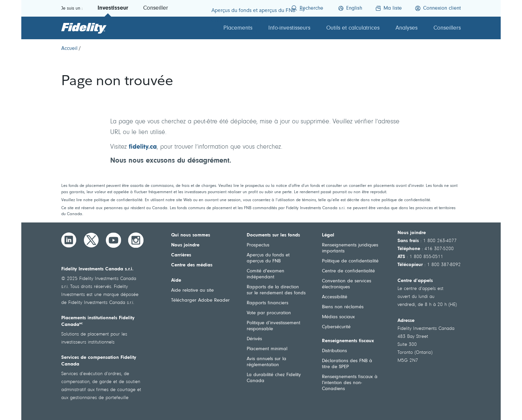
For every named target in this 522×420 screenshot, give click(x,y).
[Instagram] (136, 240)
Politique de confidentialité (350, 261)
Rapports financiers (267, 303)
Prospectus (258, 245)
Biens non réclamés (343, 307)
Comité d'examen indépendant (265, 274)
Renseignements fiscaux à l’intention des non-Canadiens (350, 383)
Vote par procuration (269, 313)
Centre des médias (192, 265)
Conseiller (156, 8)
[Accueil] (69, 49)
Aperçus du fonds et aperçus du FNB (268, 258)
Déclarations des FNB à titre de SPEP (347, 364)
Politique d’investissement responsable (273, 326)
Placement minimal (267, 349)
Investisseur (113, 8)
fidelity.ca (143, 147)
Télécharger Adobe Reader (200, 300)
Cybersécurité (336, 327)
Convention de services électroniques (347, 284)
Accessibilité (335, 297)
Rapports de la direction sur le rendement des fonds (276, 290)
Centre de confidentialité (348, 271)
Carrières (181, 255)
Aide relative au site (192, 290)
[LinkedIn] (69, 240)
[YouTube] (114, 240)
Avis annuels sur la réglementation (266, 362)
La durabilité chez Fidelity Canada (274, 378)
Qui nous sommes (191, 235)
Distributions (334, 351)
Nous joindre (185, 245)
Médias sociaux (338, 317)
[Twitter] (91, 240)
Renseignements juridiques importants (350, 248)
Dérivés (254, 339)
